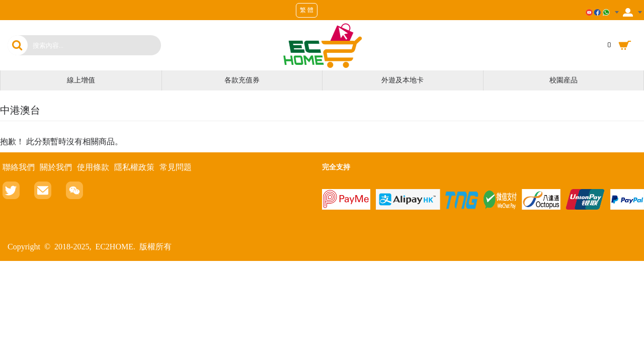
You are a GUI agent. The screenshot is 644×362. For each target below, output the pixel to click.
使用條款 (93, 167)
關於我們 (56, 167)
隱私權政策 (134, 167)
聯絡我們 (19, 167)
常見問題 (176, 167)
